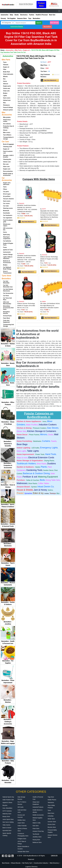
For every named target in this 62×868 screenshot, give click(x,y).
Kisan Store (36, 828)
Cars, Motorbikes (7, 808)
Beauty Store (6, 817)
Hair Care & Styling (8, 822)
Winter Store (51, 819)
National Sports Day (8, 797)
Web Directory (54, 863)
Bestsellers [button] (47, 27)
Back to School (7, 828)
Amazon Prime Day (38, 831)
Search (39, 23)
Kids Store (36, 826)
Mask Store (51, 813)
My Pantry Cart (27, 863)
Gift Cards (21, 807)
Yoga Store (51, 797)
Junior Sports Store (8, 819)
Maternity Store (7, 814)
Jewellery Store (37, 837)
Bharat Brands (16, 863)
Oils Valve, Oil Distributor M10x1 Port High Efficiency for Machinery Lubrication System (50, 306)
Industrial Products (38, 807)
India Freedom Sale (8, 800)
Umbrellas (51, 816)
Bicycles (5, 805)
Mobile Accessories (38, 815)
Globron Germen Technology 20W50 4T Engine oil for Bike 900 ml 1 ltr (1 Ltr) (26, 306)
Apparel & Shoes (7, 803)
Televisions (51, 803)
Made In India (37, 823)
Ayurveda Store (7, 831)
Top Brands (36, 834)
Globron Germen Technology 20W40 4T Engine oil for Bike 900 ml (49, 259)
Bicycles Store (52, 827)
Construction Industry (41, 863)
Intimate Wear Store (23, 852)
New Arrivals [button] (54, 23)
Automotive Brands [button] (17, 27)
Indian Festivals (22, 826)
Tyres (49, 810)
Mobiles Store (22, 820)
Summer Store (52, 822)
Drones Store (51, 824)
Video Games (6, 825)
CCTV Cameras (7, 811)
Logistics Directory (31, 867)
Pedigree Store (22, 839)
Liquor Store (21, 823)
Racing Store (36, 840)
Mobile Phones (52, 800)
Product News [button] (41, 4)
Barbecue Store (37, 842)
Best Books (6, 863)
